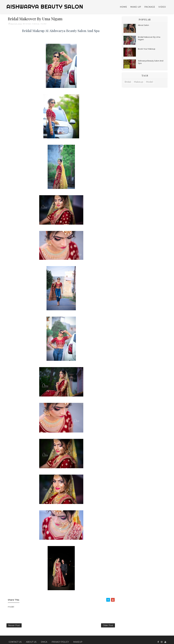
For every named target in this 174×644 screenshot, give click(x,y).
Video (162, 7)
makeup (36, 24)
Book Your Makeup (147, 49)
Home (123, 7)
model (43, 24)
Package (150, 7)
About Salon (143, 25)
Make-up (136, 7)
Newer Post (14, 625)
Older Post (108, 625)
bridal (28, 24)
